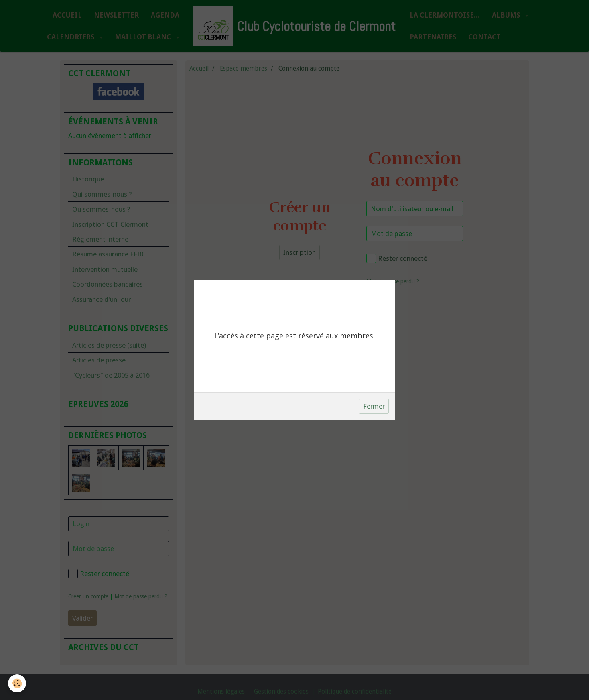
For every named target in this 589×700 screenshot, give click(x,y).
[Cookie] (17, 683)
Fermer (374, 406)
